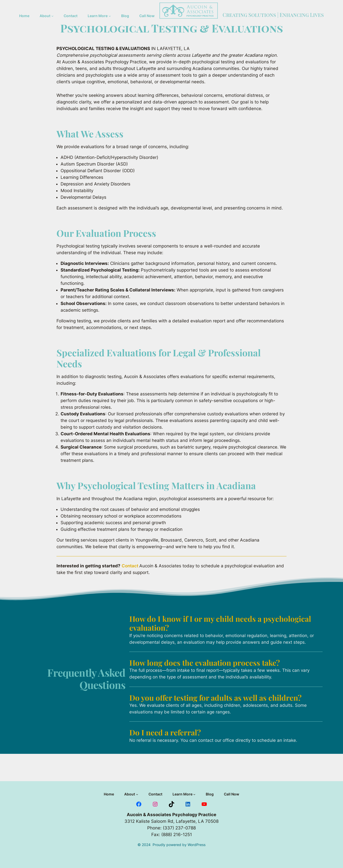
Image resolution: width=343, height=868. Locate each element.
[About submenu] (52, 16)
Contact (130, 566)
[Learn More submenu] (110, 16)
